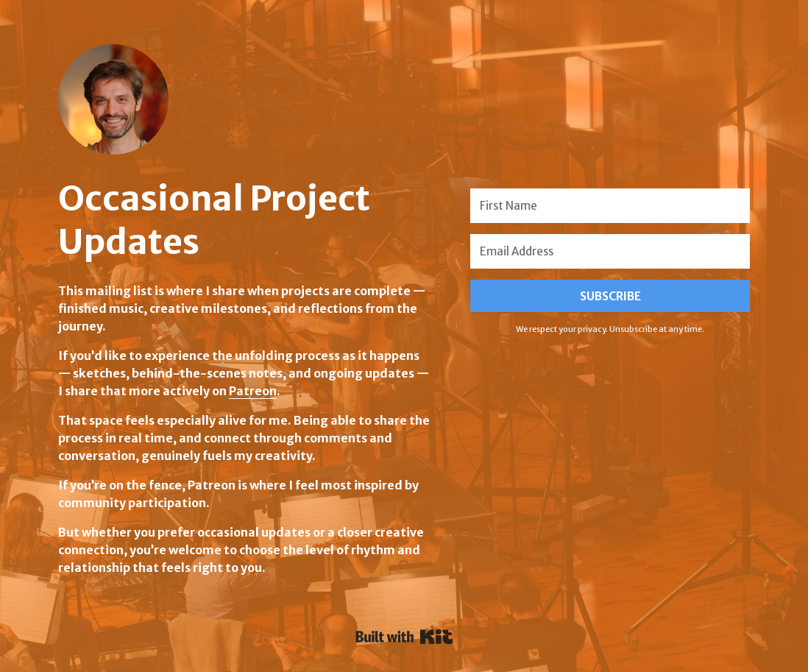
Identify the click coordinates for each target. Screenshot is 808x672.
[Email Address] (610, 251)
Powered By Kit (404, 637)
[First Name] (610, 206)
